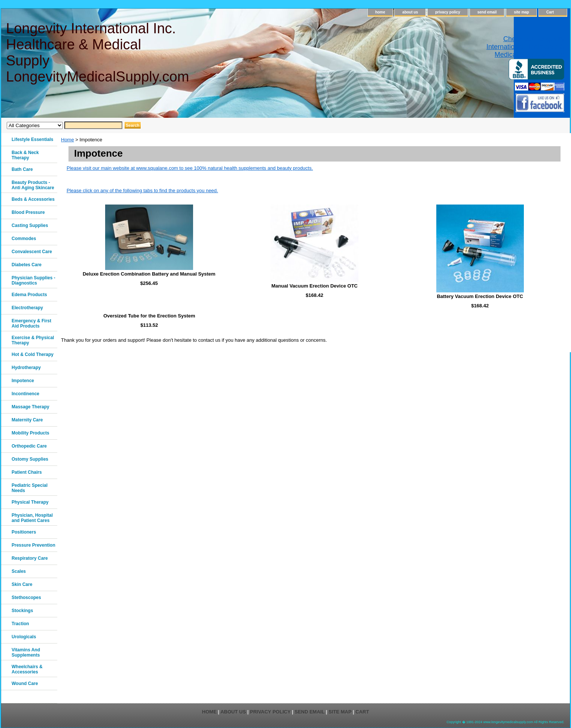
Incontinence (25, 394)
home (380, 12)
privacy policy (448, 12)
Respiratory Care (30, 558)
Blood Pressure (28, 212)
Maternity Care (27, 420)
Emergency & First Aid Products (31, 323)
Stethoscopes (26, 598)
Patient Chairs (27, 472)
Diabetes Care (27, 265)
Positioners (24, 532)
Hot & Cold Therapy (33, 354)
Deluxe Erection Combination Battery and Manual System (149, 274)
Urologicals (24, 637)
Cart (550, 12)
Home (68, 140)
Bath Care (22, 169)
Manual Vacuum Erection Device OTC (314, 286)
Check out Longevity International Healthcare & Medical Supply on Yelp (525, 47)
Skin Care (22, 584)
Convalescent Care (32, 252)
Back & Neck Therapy (25, 155)
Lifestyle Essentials (32, 139)
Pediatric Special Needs (30, 488)
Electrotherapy (27, 308)
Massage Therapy (30, 407)
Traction (20, 624)
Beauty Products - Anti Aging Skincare (33, 185)
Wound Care (25, 684)
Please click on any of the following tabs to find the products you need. (142, 191)
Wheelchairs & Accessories (27, 669)
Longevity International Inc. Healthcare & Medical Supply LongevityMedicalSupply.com (97, 53)
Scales (19, 571)
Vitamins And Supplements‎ (26, 652)
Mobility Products (30, 433)
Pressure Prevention (33, 545)
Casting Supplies (30, 225)
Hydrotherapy (26, 368)
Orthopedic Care (29, 446)
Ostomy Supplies (30, 459)
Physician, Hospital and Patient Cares (32, 518)
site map (521, 12)
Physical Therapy (30, 502)
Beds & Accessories (33, 199)
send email (487, 12)
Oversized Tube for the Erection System (149, 316)
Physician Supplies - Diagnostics (33, 280)
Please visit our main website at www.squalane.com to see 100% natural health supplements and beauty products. (190, 168)
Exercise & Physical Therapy (33, 340)
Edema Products (29, 295)
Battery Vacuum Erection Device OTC (480, 296)
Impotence (23, 381)
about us (410, 12)
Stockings (22, 611)
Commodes (24, 239)
